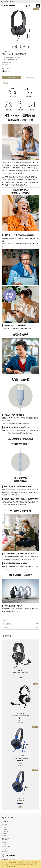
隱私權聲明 (5, 860)
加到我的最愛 (30, 78)
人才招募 (5, 849)
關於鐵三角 (6, 839)
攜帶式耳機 (21, 801)
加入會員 (5, 851)
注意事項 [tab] (20, 627)
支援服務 (5, 822)
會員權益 (5, 829)
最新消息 (5, 844)
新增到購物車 (12, 78)
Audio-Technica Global (23, 860)
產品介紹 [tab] (20, 83)
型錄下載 (5, 834)
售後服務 (5, 827)
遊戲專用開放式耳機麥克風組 (21, 715)
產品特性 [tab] (20, 620)
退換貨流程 (5, 831)
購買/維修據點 (6, 847)
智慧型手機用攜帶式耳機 (21, 758)
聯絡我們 (13, 860)
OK (14, 866)
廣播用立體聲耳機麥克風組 (21, 673)
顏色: (4, 68)
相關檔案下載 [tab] (20, 624)
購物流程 (5, 825)
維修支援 (5, 836)
